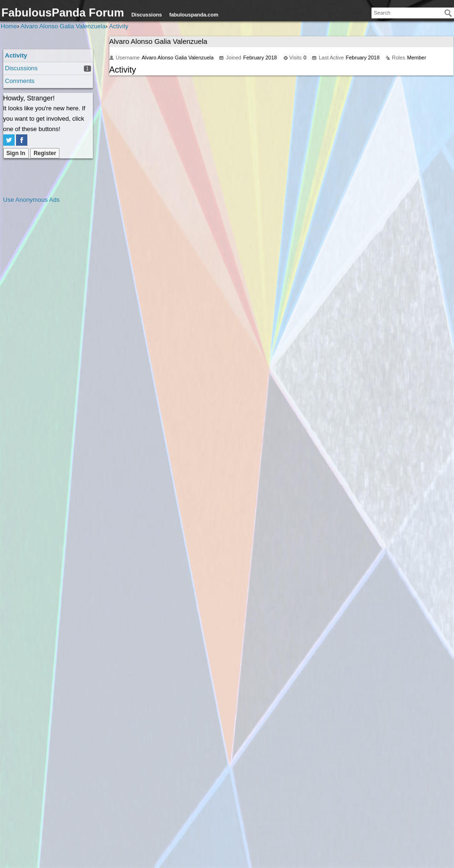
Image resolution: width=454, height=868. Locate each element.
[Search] (448, 13)
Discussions (147, 15)
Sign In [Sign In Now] (16, 153)
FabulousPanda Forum (63, 12)
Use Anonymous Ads (32, 200)
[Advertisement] (41, 347)
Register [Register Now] (45, 153)
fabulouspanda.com (194, 15)
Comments (20, 81)
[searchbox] (413, 13)
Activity (16, 55)
